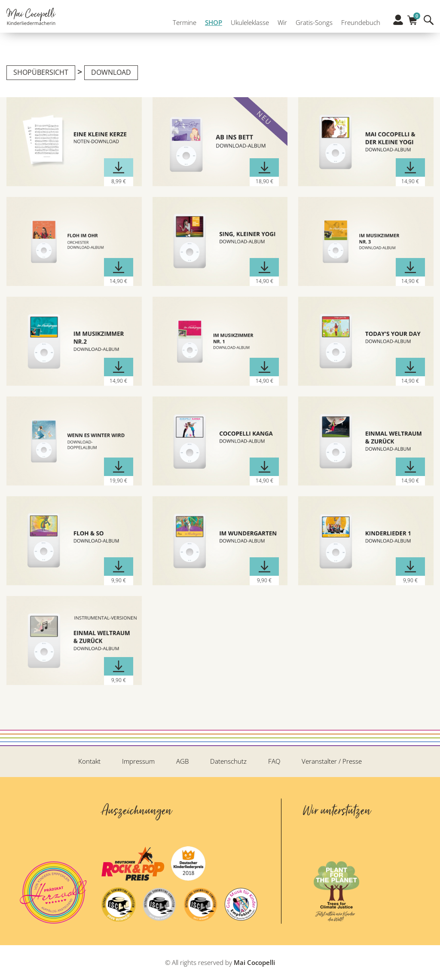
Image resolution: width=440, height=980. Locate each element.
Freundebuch (359, 25)
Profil (398, 25)
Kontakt (89, 761)
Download (111, 72)
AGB (182, 761)
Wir (280, 25)
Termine (182, 25)
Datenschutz (228, 761)
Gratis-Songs (312, 25)
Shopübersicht (41, 72)
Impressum (138, 761)
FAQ (274, 761)
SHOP (211, 25)
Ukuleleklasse (248, 25)
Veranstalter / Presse (332, 761)
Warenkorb (412, 22)
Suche (429, 25)
